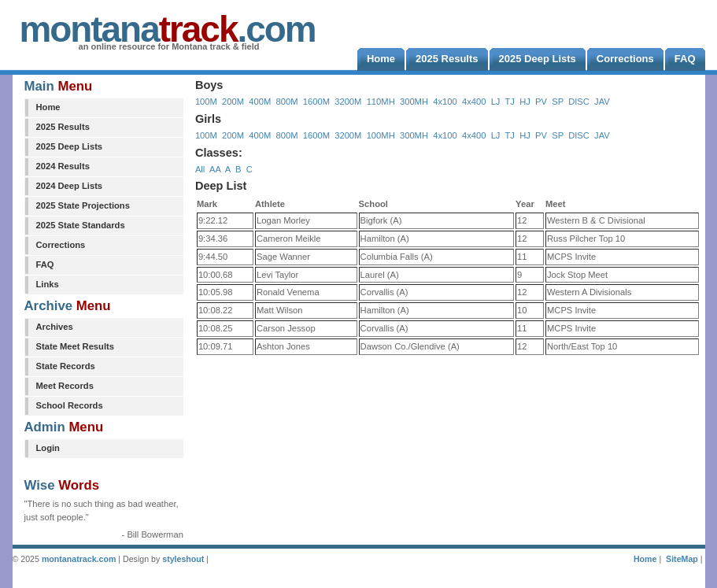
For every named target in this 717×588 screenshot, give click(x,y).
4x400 (474, 102)
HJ (525, 102)
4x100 (445, 102)
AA (215, 169)
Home (48, 107)
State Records (66, 366)
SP (558, 102)
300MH (414, 102)
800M (287, 102)
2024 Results (63, 166)
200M (233, 102)
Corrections (61, 245)
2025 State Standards (81, 225)
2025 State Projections (83, 205)
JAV (602, 102)
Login (48, 448)
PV (541, 102)
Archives (55, 327)
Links (48, 284)
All (200, 169)
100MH (381, 135)
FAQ (45, 264)
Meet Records (65, 386)
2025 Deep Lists (70, 146)
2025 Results (63, 127)
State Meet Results (75, 346)
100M (206, 102)
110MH (381, 102)
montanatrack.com (79, 559)
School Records (70, 405)
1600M (316, 102)
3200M (348, 102)
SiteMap (682, 559)
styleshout (183, 559)
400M (260, 102)
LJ (496, 102)
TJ (509, 102)
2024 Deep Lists (70, 186)
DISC (579, 102)
